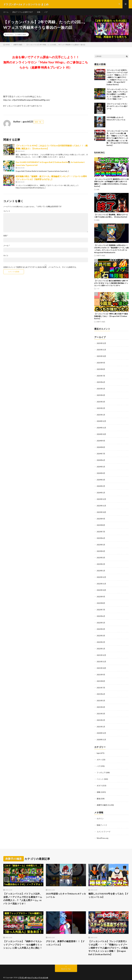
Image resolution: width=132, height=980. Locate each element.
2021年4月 (101, 702)
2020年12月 (101, 728)
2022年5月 (101, 619)
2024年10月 (101, 433)
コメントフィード (104, 825)
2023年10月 (101, 510)
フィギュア (101, 767)
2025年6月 (101, 382)
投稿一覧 (38, 122)
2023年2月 (101, 561)
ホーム (6, 12)
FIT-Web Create (43, 974)
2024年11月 (101, 427)
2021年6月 (101, 689)
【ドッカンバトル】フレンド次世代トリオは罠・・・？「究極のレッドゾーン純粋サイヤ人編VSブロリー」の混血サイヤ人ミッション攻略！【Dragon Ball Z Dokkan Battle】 (108, 941)
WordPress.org (103, 831)
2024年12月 (101, 421)
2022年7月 (101, 606)
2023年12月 (101, 497)
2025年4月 (101, 395)
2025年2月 (101, 408)
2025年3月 (101, 401)
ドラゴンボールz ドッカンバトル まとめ (33, 971)
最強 (98, 221)
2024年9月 (101, 440)
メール (7, 246)
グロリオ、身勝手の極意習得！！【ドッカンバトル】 (65, 937)
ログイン (100, 812)
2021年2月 (101, 715)
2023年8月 (101, 523)
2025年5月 (101, 389)
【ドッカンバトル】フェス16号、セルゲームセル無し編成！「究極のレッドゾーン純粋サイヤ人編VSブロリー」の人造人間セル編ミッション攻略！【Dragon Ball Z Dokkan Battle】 (117, 139)
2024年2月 (101, 485)
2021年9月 (101, 670)
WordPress (65, 974)
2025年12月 (101, 344)
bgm (98, 748)
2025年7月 (101, 376)
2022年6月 (101, 613)
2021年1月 (101, 721)
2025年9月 (101, 363)
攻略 (39, 12)
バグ (46, 12)
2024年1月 (101, 491)
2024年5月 (101, 465)
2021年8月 (101, 677)
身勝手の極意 (22, 35)
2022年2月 (101, 638)
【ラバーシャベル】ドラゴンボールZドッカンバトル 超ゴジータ (117, 107)
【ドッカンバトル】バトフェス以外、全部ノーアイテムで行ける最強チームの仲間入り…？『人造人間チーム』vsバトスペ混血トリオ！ (117, 95)
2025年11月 (101, 350)
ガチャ (99, 754)
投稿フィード (102, 819)
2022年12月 (101, 574)
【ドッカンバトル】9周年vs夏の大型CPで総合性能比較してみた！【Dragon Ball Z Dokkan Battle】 (111, 317)
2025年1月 (101, 414)
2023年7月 (101, 529)
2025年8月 (101, 369)
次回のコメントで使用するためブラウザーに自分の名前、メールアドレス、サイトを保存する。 (40, 268)
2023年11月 (101, 504)
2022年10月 (101, 587)
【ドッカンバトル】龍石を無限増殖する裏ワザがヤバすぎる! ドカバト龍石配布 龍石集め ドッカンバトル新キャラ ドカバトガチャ (111, 284)
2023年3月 (101, 555)
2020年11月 (101, 734)
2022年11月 (101, 581)
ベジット (100, 773)
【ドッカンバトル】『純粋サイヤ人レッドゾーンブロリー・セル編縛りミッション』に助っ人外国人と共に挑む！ (23, 938)
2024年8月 (101, 446)
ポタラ (99, 780)
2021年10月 (101, 664)
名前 (6, 236)
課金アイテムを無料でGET (23, 12)
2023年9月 (101, 517)
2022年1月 (101, 645)
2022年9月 (101, 593)
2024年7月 (101, 453)
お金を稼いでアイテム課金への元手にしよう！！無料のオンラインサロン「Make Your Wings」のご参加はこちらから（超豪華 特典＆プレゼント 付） (46, 63)
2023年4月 (101, 549)
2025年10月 (101, 357)
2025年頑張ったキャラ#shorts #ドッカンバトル (65, 889)
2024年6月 (101, 459)
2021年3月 (101, 709)
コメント (7, 212)
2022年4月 (101, 625)
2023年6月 (101, 536)
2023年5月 (101, 542)
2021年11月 (101, 657)
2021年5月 (101, 696)
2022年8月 (101, 600)
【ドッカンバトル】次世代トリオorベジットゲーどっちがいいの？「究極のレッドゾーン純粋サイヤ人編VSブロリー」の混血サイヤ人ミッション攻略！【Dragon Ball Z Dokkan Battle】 (117, 78)
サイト (6, 256)
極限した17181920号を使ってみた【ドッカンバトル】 (108, 889)
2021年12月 (101, 651)
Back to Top (66, 963)
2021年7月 (101, 683)
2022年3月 (101, 632)
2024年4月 (101, 472)
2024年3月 (101, 478)
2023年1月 (101, 568)
